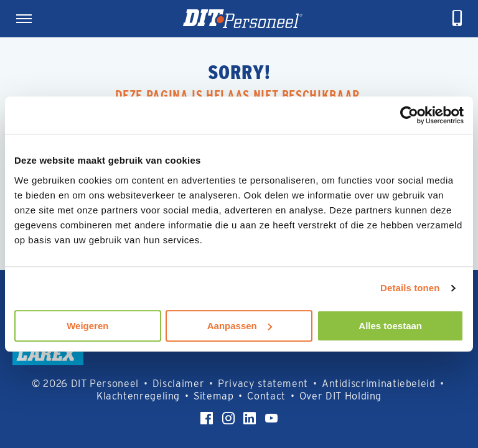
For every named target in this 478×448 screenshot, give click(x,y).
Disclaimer (178, 384)
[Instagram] (228, 418)
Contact (266, 396)
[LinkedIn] (250, 418)
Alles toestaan (390, 326)
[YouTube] (271, 418)
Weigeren (87, 326)
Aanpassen (240, 326)
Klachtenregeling (138, 396)
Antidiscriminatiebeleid (379, 384)
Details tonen (410, 288)
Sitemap (213, 396)
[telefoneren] (457, 19)
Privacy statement (263, 384)
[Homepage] (243, 19)
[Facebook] (207, 418)
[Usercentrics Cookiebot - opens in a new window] (409, 115)
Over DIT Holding (340, 396)
